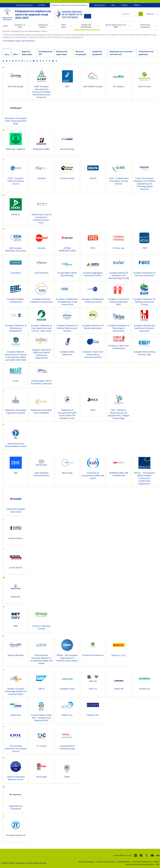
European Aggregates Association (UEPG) (93, 274)
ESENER (137, 5)
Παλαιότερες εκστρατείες (145, 26)
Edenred (41, 248)
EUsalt (16, 381)
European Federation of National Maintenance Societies (67, 328)
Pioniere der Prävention (93, 655)
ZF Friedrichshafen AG (16, 835)
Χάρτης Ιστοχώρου (86, 862)
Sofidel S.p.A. (67, 715)
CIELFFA (93, 178)
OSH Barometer (100, 5)
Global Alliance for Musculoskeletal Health (16, 445)
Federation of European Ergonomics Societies (16, 411)
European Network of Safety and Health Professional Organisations (41, 354)
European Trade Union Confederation (119, 347)
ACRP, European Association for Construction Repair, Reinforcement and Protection (41, 92)
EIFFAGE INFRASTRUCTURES (67, 249)
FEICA (93, 410)
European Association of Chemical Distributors (144, 274)
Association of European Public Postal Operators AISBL (16, 121)
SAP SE (41, 689)
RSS (158, 864)
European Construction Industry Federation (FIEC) (119, 302)
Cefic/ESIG (41, 178)
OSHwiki (124, 5)
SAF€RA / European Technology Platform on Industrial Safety (16, 691)
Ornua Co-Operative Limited (41, 627)
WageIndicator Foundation (16, 807)
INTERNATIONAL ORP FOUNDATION (119, 474)
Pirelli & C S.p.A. (119, 655)
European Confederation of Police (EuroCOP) (93, 300)
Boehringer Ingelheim (16, 149)
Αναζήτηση (141, 14)
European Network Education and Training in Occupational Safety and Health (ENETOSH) (16, 356)
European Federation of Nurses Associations (93, 327)
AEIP (67, 86)
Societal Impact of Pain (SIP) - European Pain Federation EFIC (41, 718)
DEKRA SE (16, 214)
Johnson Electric (16, 538)
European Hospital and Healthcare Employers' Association (144, 328)
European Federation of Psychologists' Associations (119, 328)
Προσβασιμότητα (124, 862)
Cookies (156, 862)
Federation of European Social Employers (41, 411)
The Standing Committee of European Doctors (16, 749)
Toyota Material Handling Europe (67, 747)
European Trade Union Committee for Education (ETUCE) (93, 354)
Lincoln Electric (16, 568)
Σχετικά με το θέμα (20, 26)
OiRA (113, 5)
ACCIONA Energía (16, 86)
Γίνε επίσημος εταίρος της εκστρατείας (19, 41)
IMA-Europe (67, 473)
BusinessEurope (67, 149)
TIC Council (41, 746)
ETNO (144, 248)
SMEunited (16, 715)
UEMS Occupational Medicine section (16, 778)
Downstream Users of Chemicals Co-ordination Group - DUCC (41, 219)
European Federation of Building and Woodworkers (16, 328)
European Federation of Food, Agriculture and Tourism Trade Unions (41, 328)
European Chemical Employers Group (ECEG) (41, 300)
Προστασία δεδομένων (142, 862)
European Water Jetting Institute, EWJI (144, 353)
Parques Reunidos (16, 655)
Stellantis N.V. (93, 715)
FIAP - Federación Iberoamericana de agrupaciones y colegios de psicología (119, 414)
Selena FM (119, 689)
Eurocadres (16, 273)
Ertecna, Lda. (119, 248)
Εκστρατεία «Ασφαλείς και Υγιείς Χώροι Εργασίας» (70, 5)
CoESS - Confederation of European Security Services (119, 181)
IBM (16, 473)
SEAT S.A (93, 689)
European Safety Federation (67, 353)
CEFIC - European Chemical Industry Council (16, 181)
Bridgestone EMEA (41, 149)
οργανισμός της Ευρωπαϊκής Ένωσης (31, 863)
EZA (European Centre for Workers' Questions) (41, 382)
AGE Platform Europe (93, 86)
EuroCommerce (41, 273)
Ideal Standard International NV (41, 474)
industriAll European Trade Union (16, 510)
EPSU (93, 248)
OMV (16, 626)
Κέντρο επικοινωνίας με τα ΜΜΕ (116, 26)
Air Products (119, 86)
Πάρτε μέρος (64, 26)
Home (5, 26)
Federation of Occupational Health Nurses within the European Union (67, 414)
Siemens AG (144, 689)
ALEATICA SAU (144, 86)
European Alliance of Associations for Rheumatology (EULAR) (119, 275)
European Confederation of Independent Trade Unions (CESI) (67, 302)
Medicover (16, 597)
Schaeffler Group (67, 689)
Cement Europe (67, 178)
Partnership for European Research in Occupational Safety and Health (41, 659)
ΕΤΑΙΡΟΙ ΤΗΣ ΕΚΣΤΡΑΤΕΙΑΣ (86, 26)
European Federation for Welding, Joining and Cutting (144, 302)
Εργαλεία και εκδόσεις (43, 26)
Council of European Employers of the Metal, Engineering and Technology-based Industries (144, 184)
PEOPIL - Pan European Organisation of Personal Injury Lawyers (67, 658)
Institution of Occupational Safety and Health (93, 476)
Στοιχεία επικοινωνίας (105, 862)
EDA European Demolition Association (16, 249)
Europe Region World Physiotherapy (67, 274)
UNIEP (67, 777)
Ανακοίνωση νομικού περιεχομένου (140, 864)
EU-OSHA (42, 5)
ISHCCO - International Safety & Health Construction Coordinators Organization (144, 478)
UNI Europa (41, 777)
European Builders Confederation (16, 300)
